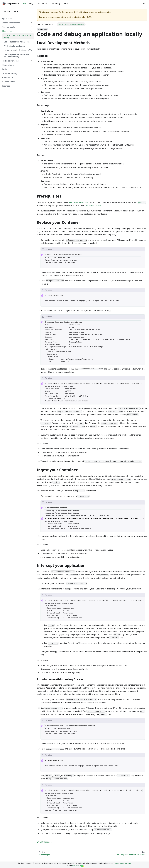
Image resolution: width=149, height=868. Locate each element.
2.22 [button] (14, 11)
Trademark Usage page (123, 863)
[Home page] (39, 24)
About (66, 3)
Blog (31, 3)
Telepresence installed (78, 202)
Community (55, 3)
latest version (80, 17)
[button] (17, 23)
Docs (24, 3)
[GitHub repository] (141, 3)
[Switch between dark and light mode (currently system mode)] (144, 3)
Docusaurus (78, 866)
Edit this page (44, 842)
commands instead (93, 205)
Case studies (41, 3)
